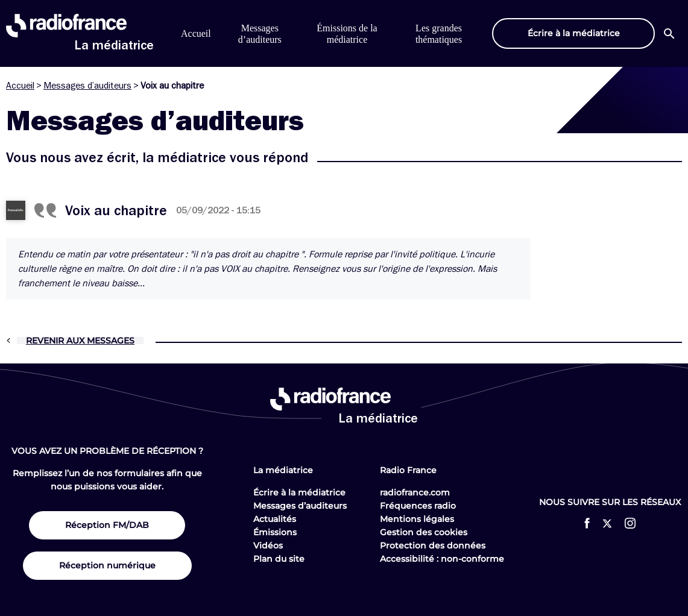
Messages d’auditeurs (87, 86)
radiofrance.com (415, 492)
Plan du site (279, 559)
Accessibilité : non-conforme (442, 559)
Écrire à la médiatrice (299, 492)
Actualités (275, 519)
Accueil (196, 33)
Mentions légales (417, 519)
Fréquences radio (418, 506)
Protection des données (433, 545)
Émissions (275, 532)
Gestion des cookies (424, 532)
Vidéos (268, 545)
